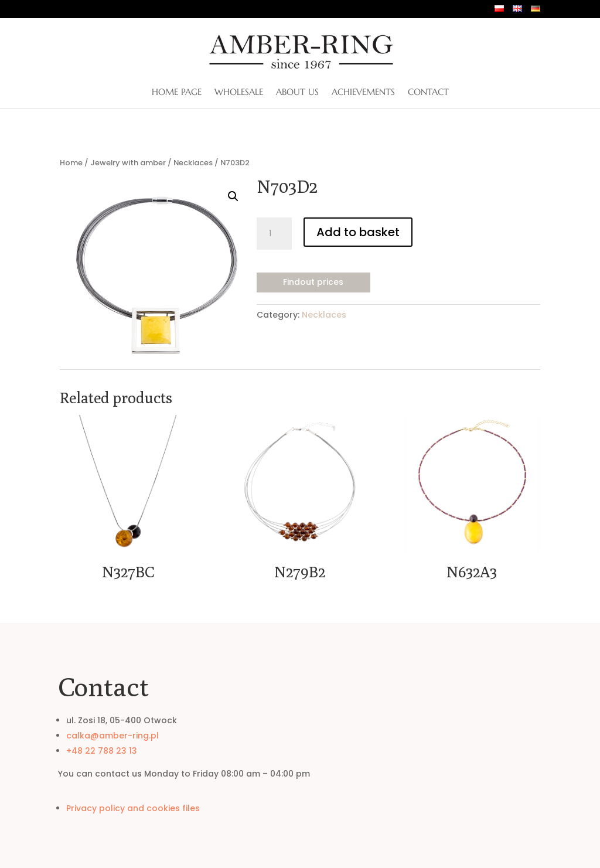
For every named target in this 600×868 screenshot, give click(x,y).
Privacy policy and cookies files (133, 808)
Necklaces (193, 163)
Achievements (363, 93)
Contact (428, 93)
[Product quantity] (274, 234)
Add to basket (358, 232)
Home (71, 163)
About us (297, 93)
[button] (233, 196)
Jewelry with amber (128, 163)
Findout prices (313, 282)
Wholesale (239, 93)
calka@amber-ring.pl (112, 736)
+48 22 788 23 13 (102, 751)
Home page (177, 93)
